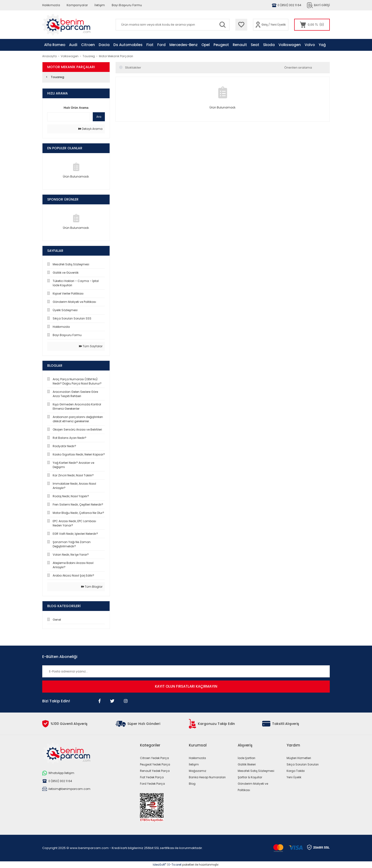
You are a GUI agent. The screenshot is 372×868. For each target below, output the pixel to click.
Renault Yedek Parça (155, 771)
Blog (192, 784)
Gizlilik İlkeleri (247, 764)
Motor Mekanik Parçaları (116, 56)
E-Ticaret (175, 865)
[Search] (173, 25)
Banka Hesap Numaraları (207, 777)
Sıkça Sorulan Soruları (303, 764)
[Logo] (66, 25)
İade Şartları (246, 758)
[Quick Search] (69, 117)
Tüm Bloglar (92, 587)
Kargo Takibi (296, 771)
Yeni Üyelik (278, 25)
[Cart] (312, 25)
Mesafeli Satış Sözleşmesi (256, 771)
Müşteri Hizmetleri (299, 758)
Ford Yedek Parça (152, 784)
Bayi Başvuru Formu (127, 5)
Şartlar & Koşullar (250, 777)
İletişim (100, 5)
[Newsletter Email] (186, 671)
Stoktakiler (133, 68)
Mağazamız (198, 771)
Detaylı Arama (90, 129)
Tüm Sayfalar (91, 346)
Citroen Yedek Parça (154, 758)
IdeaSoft (159, 865)
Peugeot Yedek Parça (155, 764)
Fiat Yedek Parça (152, 777)
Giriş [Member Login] (265, 25)
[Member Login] (258, 25)
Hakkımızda (51, 5)
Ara (99, 117)
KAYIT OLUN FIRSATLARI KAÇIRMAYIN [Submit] (186, 686)
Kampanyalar (77, 5)
